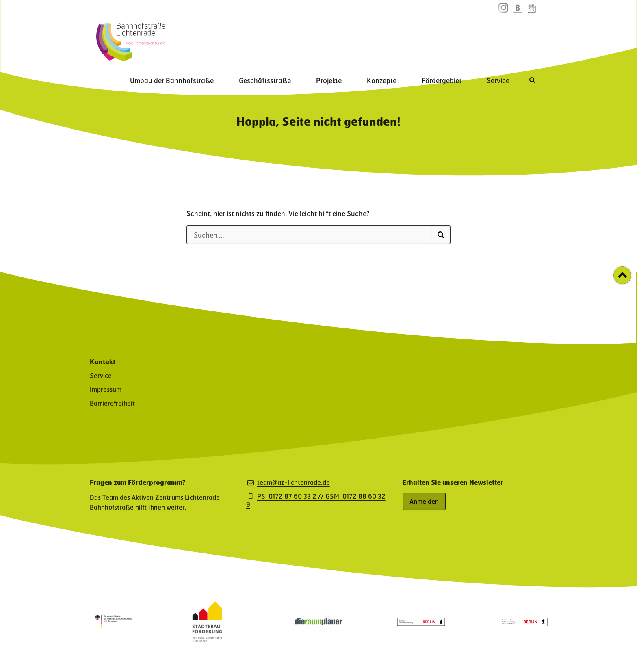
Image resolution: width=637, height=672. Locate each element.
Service (504, 38)
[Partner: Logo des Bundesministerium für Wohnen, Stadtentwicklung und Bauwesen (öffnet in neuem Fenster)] (113, 630)
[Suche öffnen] (533, 37)
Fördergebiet (459, 38)
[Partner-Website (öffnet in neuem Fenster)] (207, 639)
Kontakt (103, 362)
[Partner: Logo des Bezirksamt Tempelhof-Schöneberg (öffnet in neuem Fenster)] (421, 623)
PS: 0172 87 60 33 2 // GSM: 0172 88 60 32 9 (316, 500)
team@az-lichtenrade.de (294, 482)
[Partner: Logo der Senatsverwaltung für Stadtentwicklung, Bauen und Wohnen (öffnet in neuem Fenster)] (524, 623)
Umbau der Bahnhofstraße (234, 38)
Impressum (106, 389)
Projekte (369, 38)
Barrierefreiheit (112, 403)
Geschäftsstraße (316, 38)
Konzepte (410, 38)
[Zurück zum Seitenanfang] (622, 275)
